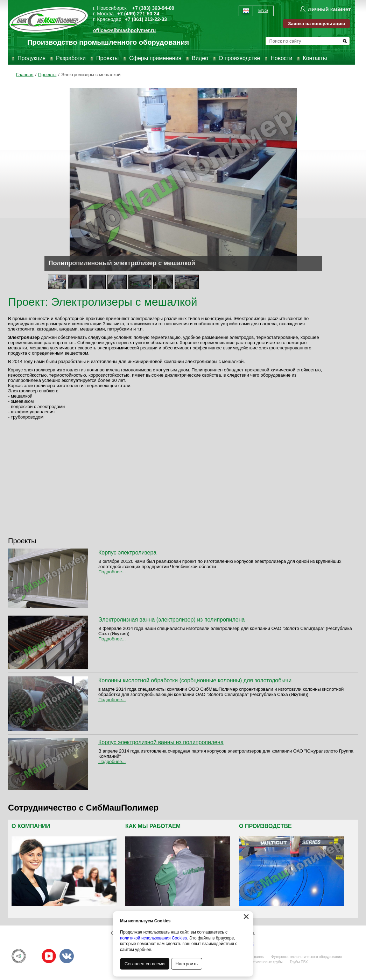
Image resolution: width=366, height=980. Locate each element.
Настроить (187, 964)
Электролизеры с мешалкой (91, 75)
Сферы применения (155, 58)
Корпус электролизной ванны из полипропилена (161, 742)
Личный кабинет (329, 9)
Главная (25, 75)
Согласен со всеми (145, 964)
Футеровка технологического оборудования (307, 957)
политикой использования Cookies (153, 938)
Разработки (71, 58)
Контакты (315, 58)
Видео (200, 58)
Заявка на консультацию (316, 24)
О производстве (239, 58)
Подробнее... (112, 572)
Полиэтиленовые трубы (263, 962)
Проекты (107, 58)
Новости (281, 58)
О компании (31, 826)
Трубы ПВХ (299, 962)
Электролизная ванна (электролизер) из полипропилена (171, 620)
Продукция (31, 58)
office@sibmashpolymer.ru (124, 30)
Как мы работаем (153, 826)
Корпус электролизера (127, 553)
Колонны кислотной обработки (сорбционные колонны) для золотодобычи (195, 680)
